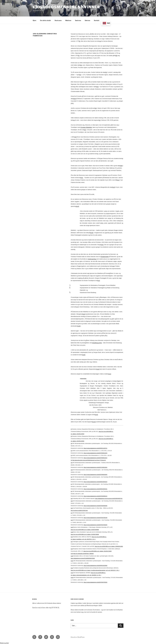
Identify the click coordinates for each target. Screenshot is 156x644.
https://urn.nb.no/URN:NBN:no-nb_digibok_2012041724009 (97, 551)
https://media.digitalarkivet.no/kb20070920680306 (95, 505)
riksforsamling (92, 259)
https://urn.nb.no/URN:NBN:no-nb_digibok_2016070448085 (85, 529)
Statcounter (4, 643)
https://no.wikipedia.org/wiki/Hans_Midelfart (83, 553)
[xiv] (82, 177)
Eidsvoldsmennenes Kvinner (66, 7)
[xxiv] (98, 369)
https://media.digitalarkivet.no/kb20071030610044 (95, 467)
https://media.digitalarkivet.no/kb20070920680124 (95, 496)
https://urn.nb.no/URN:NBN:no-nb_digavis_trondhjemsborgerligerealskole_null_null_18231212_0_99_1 (95, 570)
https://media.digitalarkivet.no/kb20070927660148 (95, 517)
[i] (80, 41)
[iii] (116, 55)
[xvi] (114, 187)
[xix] (102, 244)
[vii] (97, 86)
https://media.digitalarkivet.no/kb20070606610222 (95, 457)
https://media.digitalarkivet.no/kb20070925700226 (95, 582)
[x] (100, 120)
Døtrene (87, 20)
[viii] (75, 98)
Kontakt (97, 20)
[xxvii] (94, 421)
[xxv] (110, 374)
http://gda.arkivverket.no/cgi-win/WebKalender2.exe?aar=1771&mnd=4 (89, 460)
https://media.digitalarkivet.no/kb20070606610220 (95, 453)
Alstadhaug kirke (97, 342)
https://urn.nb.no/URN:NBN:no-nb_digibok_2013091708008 (85, 534)
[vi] (80, 74)
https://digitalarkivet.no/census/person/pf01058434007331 (109, 498)
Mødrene (68, 20)
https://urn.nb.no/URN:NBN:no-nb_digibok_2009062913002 (109, 546)
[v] (106, 72)
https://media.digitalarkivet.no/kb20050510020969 (95, 565)
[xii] (76, 137)
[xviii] (92, 232)
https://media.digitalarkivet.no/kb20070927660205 (95, 525)
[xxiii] (84, 354)
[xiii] (121, 165)
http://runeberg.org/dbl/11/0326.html (79, 510)
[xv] (118, 180)
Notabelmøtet (105, 256)
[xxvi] (96, 414)
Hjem (34, 20)
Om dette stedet (45, 20)
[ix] (96, 108)
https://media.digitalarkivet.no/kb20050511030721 (95, 448)
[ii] (79, 55)
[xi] (85, 129)
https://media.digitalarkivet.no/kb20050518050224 (95, 481)
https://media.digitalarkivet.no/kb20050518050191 (95, 489)
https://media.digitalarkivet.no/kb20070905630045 (95, 474)
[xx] (99, 280)
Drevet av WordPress (78, 637)
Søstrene (78, 20)
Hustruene (58, 20)
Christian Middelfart (86, 127)
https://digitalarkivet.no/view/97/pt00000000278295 (83, 558)
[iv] (81, 65)
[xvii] (78, 206)
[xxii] (79, 326)
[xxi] (84, 314)
